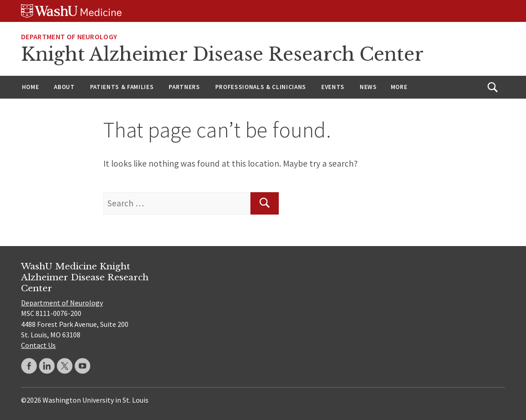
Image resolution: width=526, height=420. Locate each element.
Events (333, 87)
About (64, 87)
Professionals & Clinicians (261, 87)
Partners (184, 87)
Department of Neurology (69, 37)
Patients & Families (122, 87)
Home (31, 87)
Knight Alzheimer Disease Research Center (222, 54)
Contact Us (38, 345)
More (399, 87)
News (368, 87)
